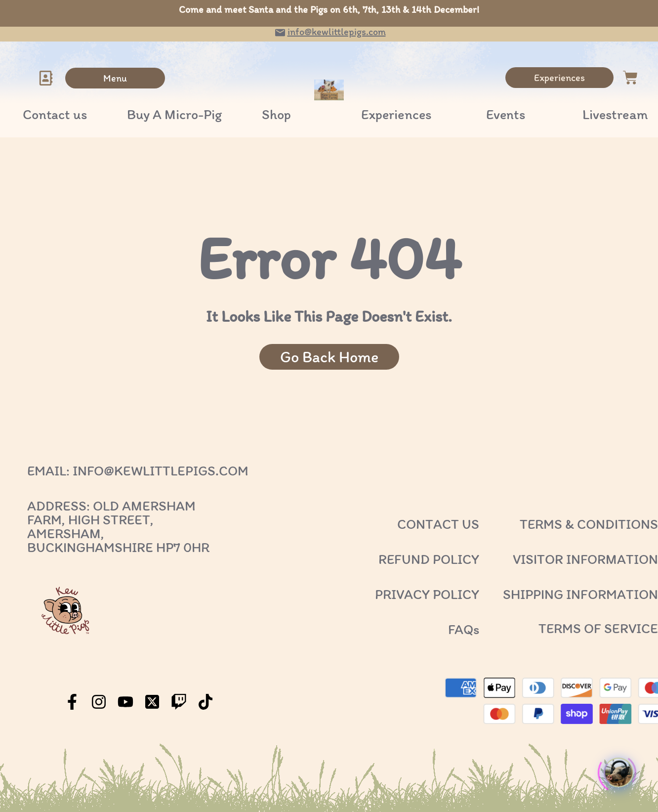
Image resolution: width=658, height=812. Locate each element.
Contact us (55, 114)
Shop (276, 114)
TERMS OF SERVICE (598, 628)
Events (506, 114)
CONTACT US (438, 524)
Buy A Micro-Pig (174, 114)
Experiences (396, 114)
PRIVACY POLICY (427, 594)
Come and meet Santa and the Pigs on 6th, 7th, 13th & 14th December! (329, 9)
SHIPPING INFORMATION (580, 594)
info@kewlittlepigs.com (337, 32)
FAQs (464, 629)
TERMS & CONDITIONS (589, 524)
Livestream (615, 114)
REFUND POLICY (429, 559)
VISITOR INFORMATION (585, 559)
